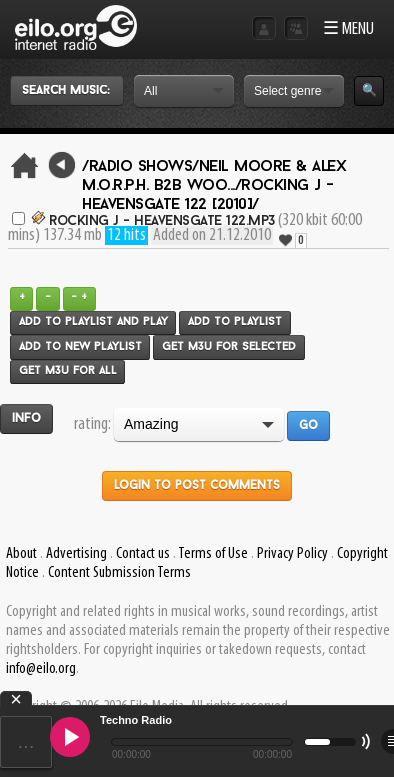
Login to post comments (197, 486)
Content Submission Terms (119, 573)
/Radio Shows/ (140, 167)
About (21, 554)
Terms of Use (213, 554)
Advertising (76, 554)
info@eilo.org (41, 669)
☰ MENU (348, 29)
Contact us (143, 554)
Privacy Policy (292, 554)
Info (26, 419)
